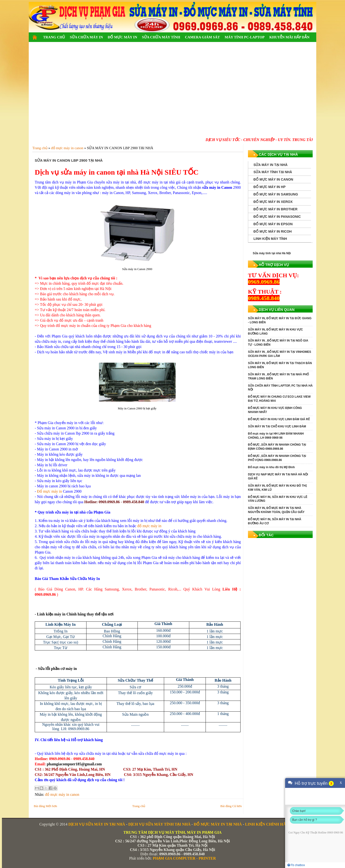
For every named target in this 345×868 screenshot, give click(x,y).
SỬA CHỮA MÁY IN (86, 37)
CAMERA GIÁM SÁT (202, 37)
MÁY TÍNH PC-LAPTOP (245, 37)
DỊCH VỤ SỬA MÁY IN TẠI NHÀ (97, 824)
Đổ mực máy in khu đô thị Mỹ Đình (271, 467)
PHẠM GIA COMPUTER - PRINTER (184, 858)
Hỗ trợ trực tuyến (311, 783)
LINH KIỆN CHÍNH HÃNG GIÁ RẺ (275, 824)
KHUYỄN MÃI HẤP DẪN (289, 37)
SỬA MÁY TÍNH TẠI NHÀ (273, 172)
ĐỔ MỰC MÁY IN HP (270, 187)
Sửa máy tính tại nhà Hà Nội (272, 253)
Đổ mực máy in (49, 491)
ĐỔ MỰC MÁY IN (122, 37)
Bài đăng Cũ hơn (231, 806)
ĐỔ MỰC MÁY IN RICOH (273, 231)
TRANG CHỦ (54, 37)
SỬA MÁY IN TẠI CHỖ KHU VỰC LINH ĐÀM (277, 426)
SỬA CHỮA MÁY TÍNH (161, 37)
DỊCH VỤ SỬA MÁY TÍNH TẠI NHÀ (159, 824)
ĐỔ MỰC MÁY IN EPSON (273, 224)
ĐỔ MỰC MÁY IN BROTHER (276, 209)
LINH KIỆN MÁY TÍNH (270, 239)
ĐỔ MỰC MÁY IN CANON (273, 179)
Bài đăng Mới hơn (45, 806)
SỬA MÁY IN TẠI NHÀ (270, 165)
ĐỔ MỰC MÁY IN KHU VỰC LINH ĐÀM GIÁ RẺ (279, 419)
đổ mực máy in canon (62, 794)
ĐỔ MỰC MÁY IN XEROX (273, 202)
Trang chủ (139, 806)
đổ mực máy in (149, 526)
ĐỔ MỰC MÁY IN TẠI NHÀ (218, 824)
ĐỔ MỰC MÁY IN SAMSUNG (276, 194)
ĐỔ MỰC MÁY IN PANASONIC (277, 217)
